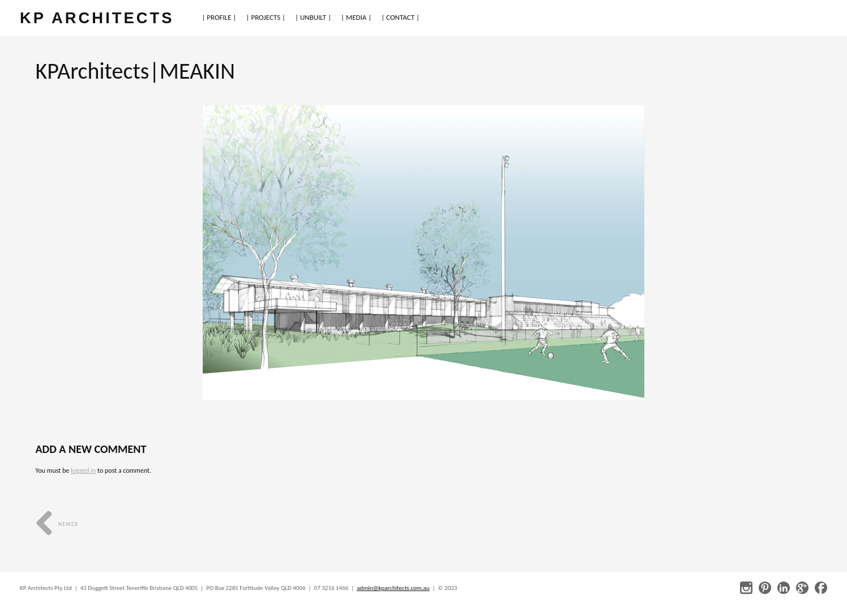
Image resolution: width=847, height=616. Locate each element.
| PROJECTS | (266, 17)
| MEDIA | (356, 17)
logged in (83, 470)
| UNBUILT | (313, 17)
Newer (57, 524)
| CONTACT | (400, 17)
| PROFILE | (219, 17)
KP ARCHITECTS (97, 18)
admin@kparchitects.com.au (393, 588)
